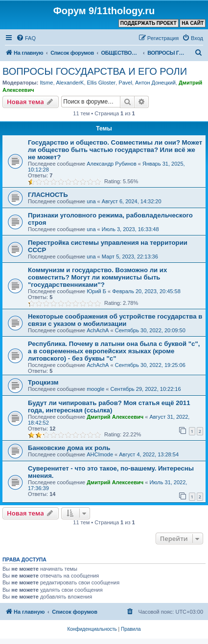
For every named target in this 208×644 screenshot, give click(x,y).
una (91, 201)
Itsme (46, 83)
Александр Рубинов (112, 164)
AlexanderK (70, 83)
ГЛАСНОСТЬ (48, 195)
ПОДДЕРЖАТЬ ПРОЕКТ (149, 23)
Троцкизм (43, 382)
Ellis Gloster (102, 83)
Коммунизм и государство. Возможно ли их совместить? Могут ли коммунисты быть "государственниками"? (97, 277)
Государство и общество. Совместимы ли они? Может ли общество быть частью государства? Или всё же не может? (115, 150)
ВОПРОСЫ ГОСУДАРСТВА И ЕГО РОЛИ (95, 71)
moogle (95, 389)
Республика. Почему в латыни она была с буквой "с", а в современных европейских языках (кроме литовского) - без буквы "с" (114, 351)
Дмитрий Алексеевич (115, 417)
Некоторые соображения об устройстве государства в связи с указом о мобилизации (115, 320)
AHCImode (100, 454)
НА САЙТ (193, 23)
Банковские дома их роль (69, 448)
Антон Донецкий (155, 83)
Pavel (125, 83)
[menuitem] (26, 38)
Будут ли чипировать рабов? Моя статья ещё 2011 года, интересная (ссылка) (109, 407)
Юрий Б (96, 291)
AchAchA (98, 330)
